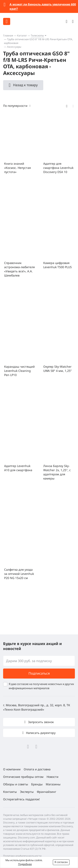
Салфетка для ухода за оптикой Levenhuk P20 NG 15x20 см (19, 574)
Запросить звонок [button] (40, 722)
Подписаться (39, 673)
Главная (8, 35)
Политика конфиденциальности (22, 856)
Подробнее (25, 864)
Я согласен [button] (61, 862)
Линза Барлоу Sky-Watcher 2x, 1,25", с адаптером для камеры (57, 472)
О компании (12, 769)
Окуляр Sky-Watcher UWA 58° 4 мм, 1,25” (57, 369)
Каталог (22, 35)
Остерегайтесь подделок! (21, 799)
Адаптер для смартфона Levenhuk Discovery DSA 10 (58, 168)
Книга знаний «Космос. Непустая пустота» (17, 168)
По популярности (15, 106)
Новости (53, 777)
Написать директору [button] (40, 733)
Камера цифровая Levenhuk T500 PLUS (58, 265)
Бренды (37, 784)
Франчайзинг (46, 792)
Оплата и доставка (37, 769)
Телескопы (37, 35)
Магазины (53, 784)
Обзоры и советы (16, 784)
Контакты (10, 792)
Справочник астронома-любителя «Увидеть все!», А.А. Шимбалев (19, 269)
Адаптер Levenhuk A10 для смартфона (18, 468)
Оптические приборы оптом (23, 777)
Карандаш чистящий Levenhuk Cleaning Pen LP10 (19, 371)
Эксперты (27, 792)
